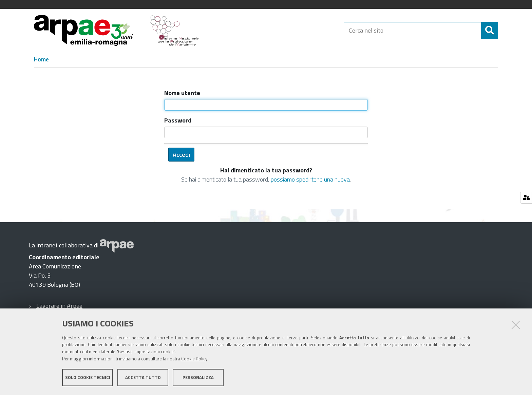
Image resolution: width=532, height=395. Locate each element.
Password (178, 120)
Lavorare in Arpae (59, 306)
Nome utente (182, 93)
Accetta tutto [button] (143, 377)
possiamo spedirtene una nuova (310, 179)
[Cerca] (490, 31)
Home (41, 59)
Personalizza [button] (198, 377)
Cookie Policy (194, 359)
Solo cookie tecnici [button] (88, 377)
